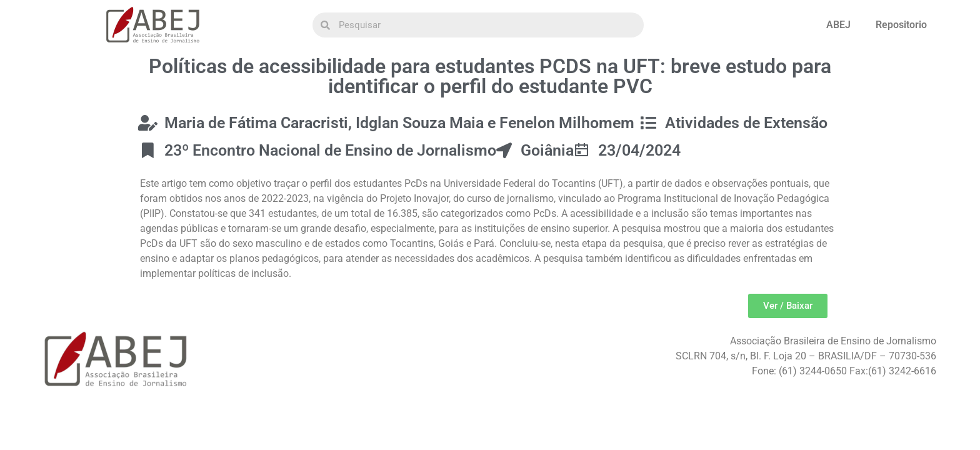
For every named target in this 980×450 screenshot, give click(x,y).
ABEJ (838, 25)
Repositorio (901, 25)
